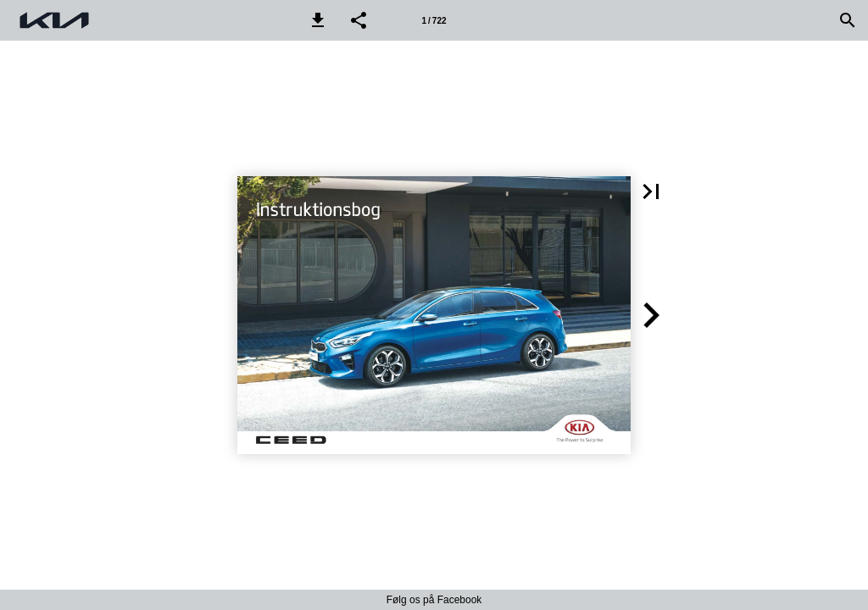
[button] (318, 20)
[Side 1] (434, 20)
